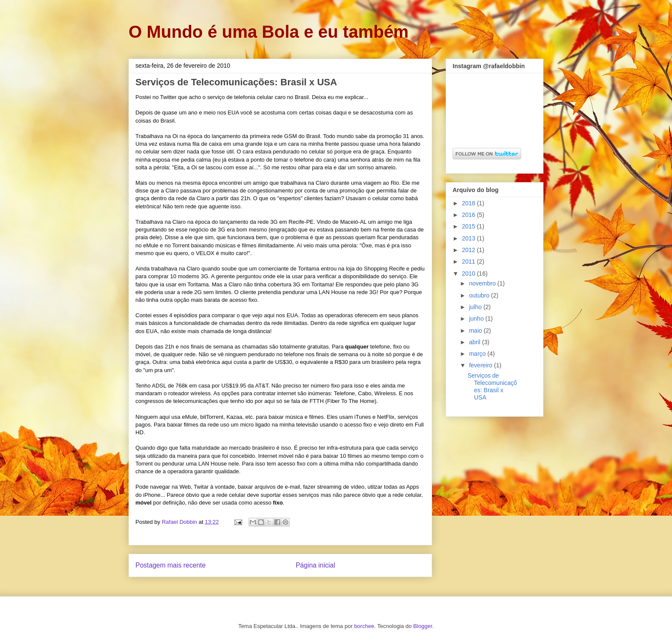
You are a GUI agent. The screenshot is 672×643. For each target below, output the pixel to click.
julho (476, 307)
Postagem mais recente (171, 565)
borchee (364, 626)
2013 (469, 238)
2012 (469, 250)
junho (477, 318)
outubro (480, 295)
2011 (469, 261)
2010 (469, 273)
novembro (483, 283)
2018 (469, 203)
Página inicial (315, 565)
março (478, 354)
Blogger (423, 626)
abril (475, 342)
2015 (469, 226)
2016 (469, 215)
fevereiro (481, 365)
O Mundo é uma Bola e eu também (268, 32)
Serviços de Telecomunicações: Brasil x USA (492, 386)
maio (476, 331)
